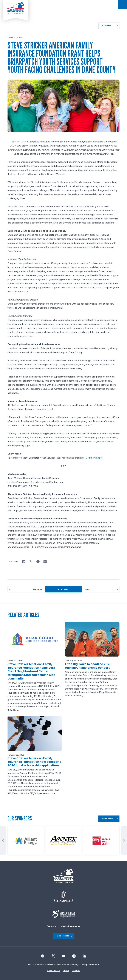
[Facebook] (43, 956)
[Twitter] (53, 956)
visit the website (94, 458)
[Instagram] (64, 956)
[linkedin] (84, 956)
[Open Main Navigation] (122, 5)
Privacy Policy (53, 970)
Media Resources (70, 926)
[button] (24, 562)
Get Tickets (63, 936)
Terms (66, 970)
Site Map (76, 970)
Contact (51, 926)
